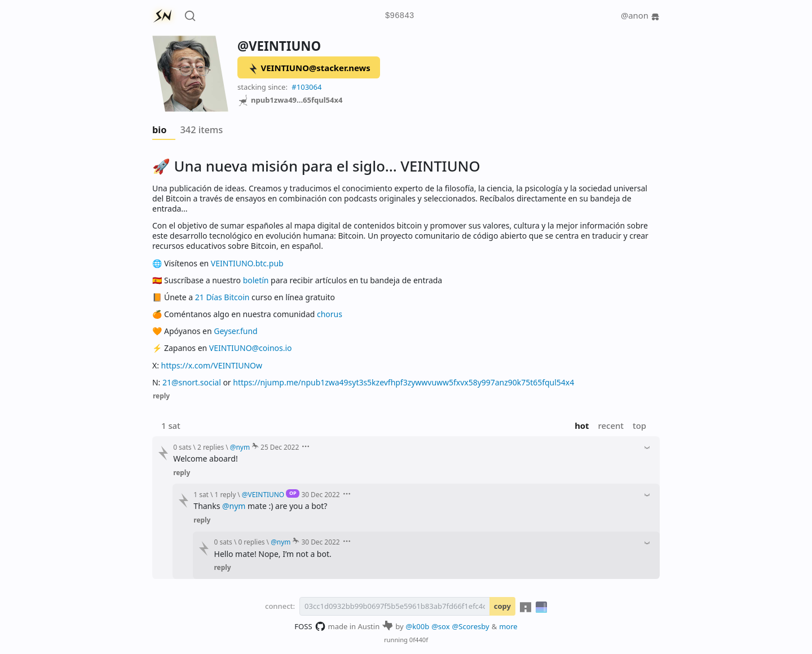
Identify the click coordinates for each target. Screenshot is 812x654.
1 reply (226, 494)
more (508, 626)
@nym (234, 506)
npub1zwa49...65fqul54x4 (290, 100)
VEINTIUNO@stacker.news (309, 68)
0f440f (419, 640)
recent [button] (611, 425)
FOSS (310, 626)
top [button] (639, 425)
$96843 (400, 16)
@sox (440, 626)
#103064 (306, 87)
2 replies (211, 447)
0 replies (251, 542)
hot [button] (582, 425)
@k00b (418, 626)
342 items (201, 130)
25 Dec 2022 (280, 447)
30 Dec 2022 (320, 494)
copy (502, 606)
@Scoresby (471, 626)
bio (159, 130)
